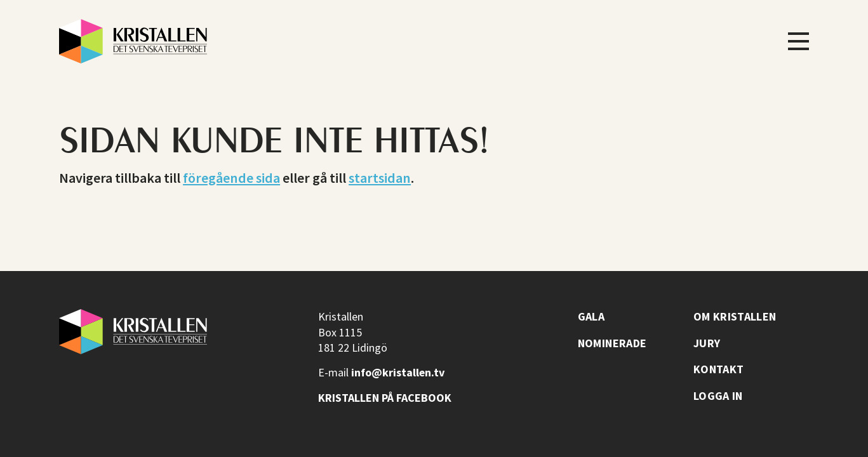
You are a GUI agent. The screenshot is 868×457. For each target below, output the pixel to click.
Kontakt (719, 369)
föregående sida (231, 178)
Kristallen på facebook (385, 398)
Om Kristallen (735, 317)
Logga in (718, 396)
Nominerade (612, 343)
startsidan (380, 178)
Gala (591, 317)
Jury (707, 343)
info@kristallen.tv (398, 372)
